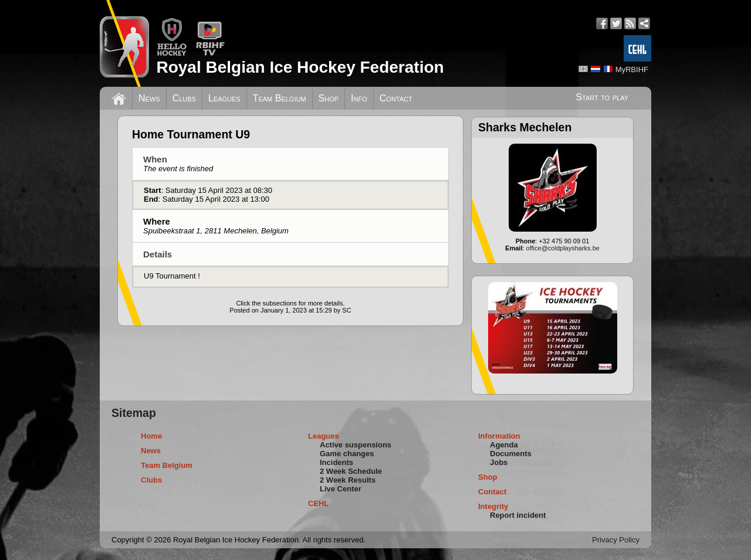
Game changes (347, 454)
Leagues (224, 98)
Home (151, 436)
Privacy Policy (616, 540)
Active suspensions (356, 445)
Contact (396, 98)
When (178, 164)
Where (216, 226)
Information (499, 436)
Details (158, 254)
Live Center (341, 489)
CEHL (318, 503)
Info (359, 98)
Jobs (499, 462)
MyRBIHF (632, 69)
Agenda (504, 445)
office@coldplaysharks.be (563, 248)
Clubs (184, 98)
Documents (511, 454)
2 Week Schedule (351, 471)
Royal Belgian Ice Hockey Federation (300, 67)
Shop (329, 98)
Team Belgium (280, 98)
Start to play (602, 97)
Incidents (336, 462)
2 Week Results (348, 480)
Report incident (518, 515)
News (149, 98)
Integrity (493, 506)
